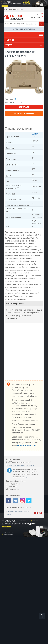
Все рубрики (32, 24)
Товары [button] (10, 40)
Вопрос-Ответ (18, 9)
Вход (39, 14)
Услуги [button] (9, 45)
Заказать (24, 107)
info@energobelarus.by (28, 445)
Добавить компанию (24, 29)
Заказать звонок (24, 113)
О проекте (8, 9)
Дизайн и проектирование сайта (18, 513)
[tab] (24, 40)
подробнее (29, 477)
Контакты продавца (15, 303)
